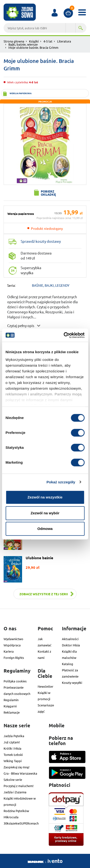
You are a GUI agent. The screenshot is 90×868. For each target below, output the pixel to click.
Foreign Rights (14, 658)
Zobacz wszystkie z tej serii (44, 594)
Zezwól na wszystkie (45, 497)
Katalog (68, 664)
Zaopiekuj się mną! (17, 767)
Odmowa (45, 529)
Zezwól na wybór (45, 513)
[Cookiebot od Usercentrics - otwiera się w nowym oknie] (64, 335)
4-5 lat (48, 41)
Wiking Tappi (13, 761)
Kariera (9, 651)
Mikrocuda (11, 817)
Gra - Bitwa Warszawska (20, 773)
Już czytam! (12, 742)
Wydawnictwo (13, 639)
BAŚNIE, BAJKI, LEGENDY (51, 285)
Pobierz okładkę (48, 193)
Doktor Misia (71, 645)
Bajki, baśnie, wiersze (23, 44)
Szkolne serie (13, 780)
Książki (34, 41)
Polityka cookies (15, 681)
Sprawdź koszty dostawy (41, 241)
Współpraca (12, 645)
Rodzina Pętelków (16, 811)
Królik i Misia (12, 748)
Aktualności (70, 639)
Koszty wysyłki (72, 683)
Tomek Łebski (13, 755)
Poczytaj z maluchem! (19, 786)
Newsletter (45, 686)
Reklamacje (12, 712)
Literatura (64, 41)
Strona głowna (14, 41)
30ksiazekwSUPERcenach (21, 823)
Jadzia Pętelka (14, 736)
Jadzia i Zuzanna (15, 792)
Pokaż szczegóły (61, 482)
